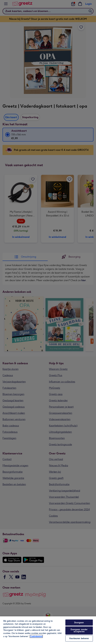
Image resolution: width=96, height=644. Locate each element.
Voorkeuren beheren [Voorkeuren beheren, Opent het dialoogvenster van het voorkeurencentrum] (79, 638)
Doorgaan (79, 623)
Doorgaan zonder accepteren (79, 630)
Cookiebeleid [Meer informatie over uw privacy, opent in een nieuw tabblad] (36, 636)
